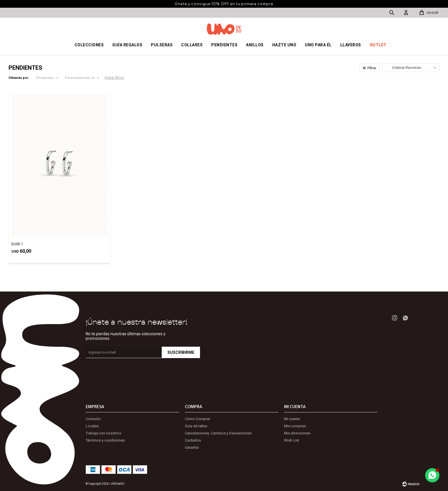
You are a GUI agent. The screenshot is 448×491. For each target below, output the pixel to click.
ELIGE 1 (17, 244)
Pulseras (162, 45)
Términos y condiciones (105, 440)
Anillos (255, 45)
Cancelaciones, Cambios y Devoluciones (218, 433)
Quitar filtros (114, 78)
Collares (192, 45)
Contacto (93, 419)
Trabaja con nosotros (103, 433)
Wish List (292, 440)
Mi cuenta (292, 419)
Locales (92, 426)
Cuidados (193, 440)
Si (80, 78)
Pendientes (224, 45)
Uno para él (318, 45)
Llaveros (351, 45)
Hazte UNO (284, 45)
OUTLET (378, 45)
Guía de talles (196, 426)
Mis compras (295, 426)
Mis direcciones (297, 433)
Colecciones (89, 45)
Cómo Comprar (197, 419)
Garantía (192, 447)
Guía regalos (127, 45)
